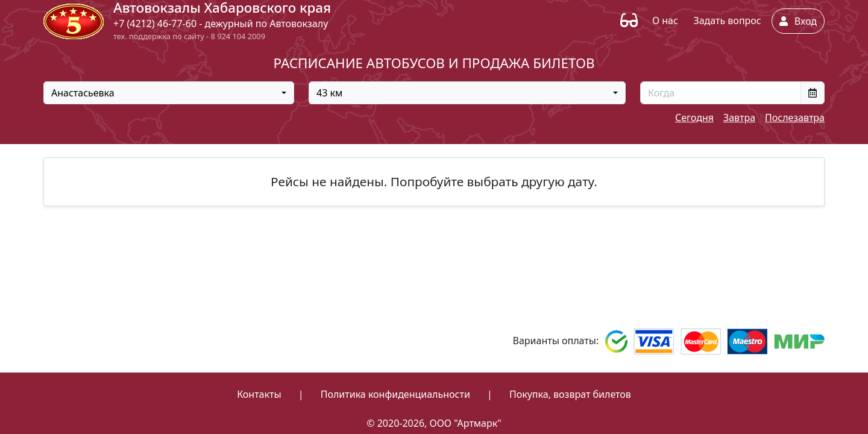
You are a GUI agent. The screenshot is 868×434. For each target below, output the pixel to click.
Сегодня (694, 118)
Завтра (739, 118)
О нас (665, 20)
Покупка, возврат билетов (570, 394)
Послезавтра (795, 118)
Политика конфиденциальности (395, 394)
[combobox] (169, 93)
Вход (798, 21)
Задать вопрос (727, 20)
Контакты (259, 394)
